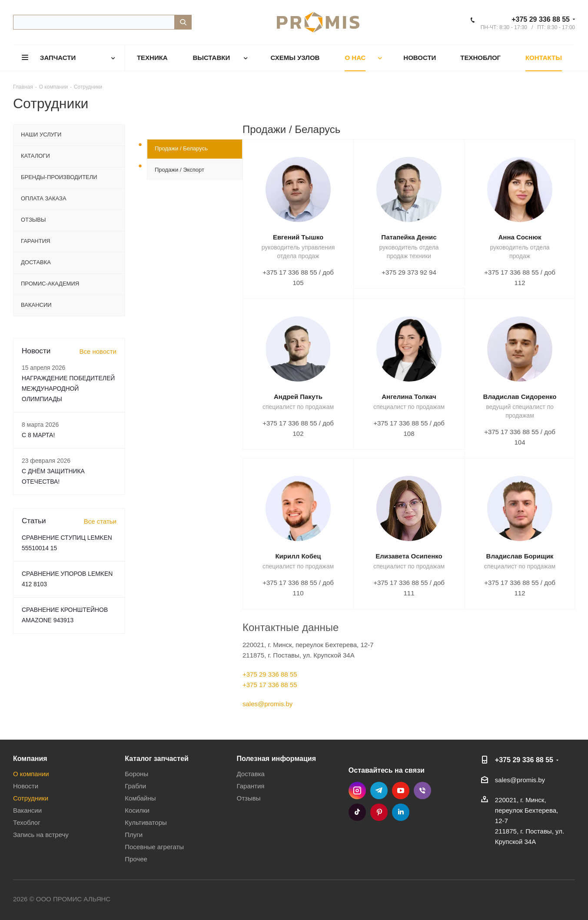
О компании (31, 774)
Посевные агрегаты (154, 847)
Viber (422, 790)
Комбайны (140, 798)
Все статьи (100, 521)
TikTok (357, 812)
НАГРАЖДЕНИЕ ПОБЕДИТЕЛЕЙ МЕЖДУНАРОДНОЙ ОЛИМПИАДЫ (68, 389)
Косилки (137, 810)
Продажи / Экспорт (179, 170)
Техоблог (27, 822)
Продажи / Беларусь (181, 148)
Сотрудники (31, 798)
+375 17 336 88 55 (270, 685)
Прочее (136, 859)
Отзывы (248, 798)
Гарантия (250, 786)
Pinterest (379, 812)
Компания (30, 758)
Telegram (379, 790)
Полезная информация (276, 758)
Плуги (134, 835)
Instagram (357, 790)
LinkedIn (401, 812)
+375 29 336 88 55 (541, 19)
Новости (26, 786)
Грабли (135, 786)
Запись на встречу (41, 835)
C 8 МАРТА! (38, 435)
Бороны (136, 774)
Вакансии (27, 810)
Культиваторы (146, 822)
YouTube (401, 790)
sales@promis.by (267, 704)
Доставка (250, 774)
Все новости (98, 351)
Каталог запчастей (157, 758)
